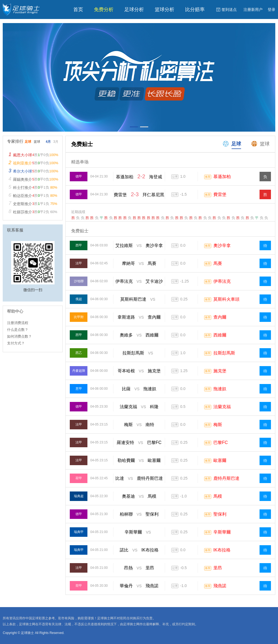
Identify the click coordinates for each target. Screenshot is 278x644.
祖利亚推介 (23, 163)
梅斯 (218, 425)
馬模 (218, 496)
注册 (253, 9)
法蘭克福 (222, 407)
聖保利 (220, 514)
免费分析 (104, 9)
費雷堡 (220, 194)
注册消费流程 (18, 323)
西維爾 (220, 335)
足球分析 (134, 9)
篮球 (260, 144)
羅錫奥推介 (23, 179)
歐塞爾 (220, 460)
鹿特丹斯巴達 (226, 478)
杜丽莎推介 (23, 212)
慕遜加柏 (222, 177)
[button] (134, 127)
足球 (231, 144)
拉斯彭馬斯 (224, 353)
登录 (271, 9)
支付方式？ (16, 343)
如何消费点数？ (19, 336)
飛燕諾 (220, 586)
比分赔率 (195, 9)
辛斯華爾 (222, 532)
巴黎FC (221, 442)
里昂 (218, 568)
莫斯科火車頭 (226, 299)
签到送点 (229, 9)
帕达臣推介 (23, 196)
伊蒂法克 (222, 281)
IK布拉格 (222, 550)
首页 (78, 9)
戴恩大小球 (23, 155)
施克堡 (220, 371)
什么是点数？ (18, 330)
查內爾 (220, 317)
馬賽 (218, 263)
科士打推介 (23, 188)
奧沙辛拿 (222, 245)
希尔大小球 (23, 171)
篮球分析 (165, 9)
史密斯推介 (23, 204)
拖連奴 (220, 389)
